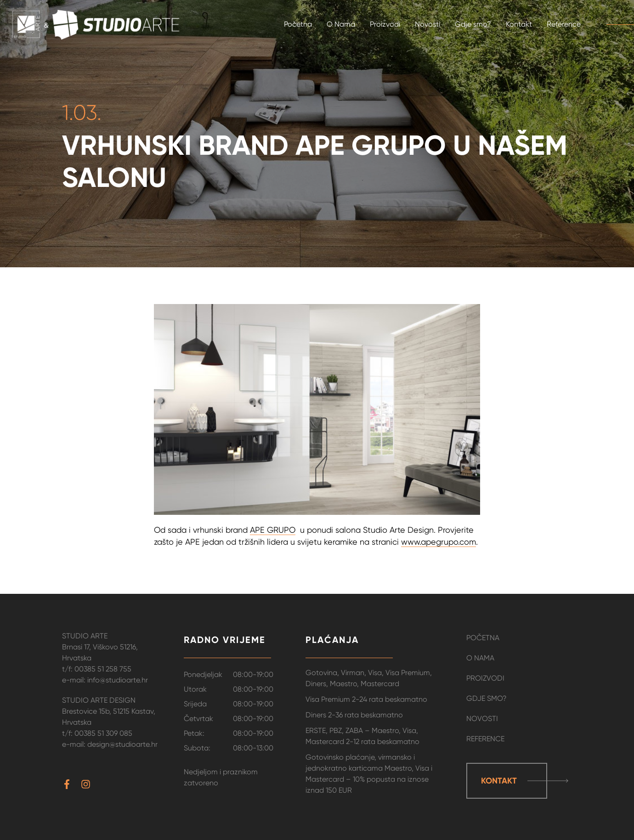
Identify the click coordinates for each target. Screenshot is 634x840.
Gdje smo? (487, 698)
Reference (485, 739)
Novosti (482, 719)
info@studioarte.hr (118, 680)
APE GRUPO (273, 530)
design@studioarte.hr (122, 744)
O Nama (480, 658)
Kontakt (499, 781)
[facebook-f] (71, 784)
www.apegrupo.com (439, 542)
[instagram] (87, 784)
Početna (483, 638)
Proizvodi (485, 678)
